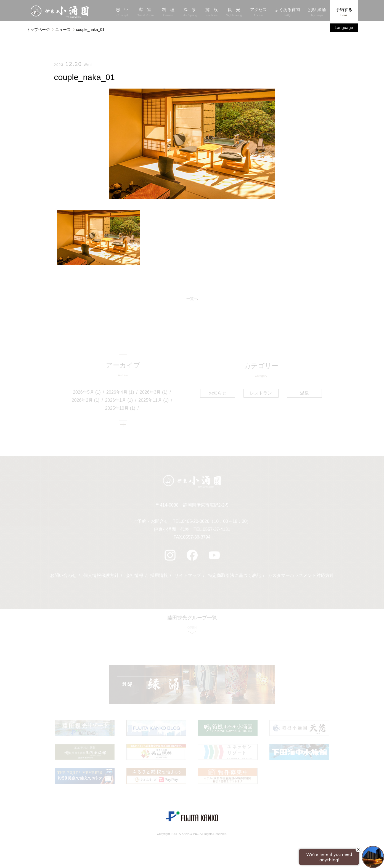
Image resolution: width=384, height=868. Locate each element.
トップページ (38, 30)
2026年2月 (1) (86, 401)
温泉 (304, 393)
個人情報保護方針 (101, 577)
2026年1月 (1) (119, 401)
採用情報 (159, 577)
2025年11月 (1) (154, 401)
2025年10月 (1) (120, 409)
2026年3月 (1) (154, 393)
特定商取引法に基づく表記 (234, 577)
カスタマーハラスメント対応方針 (301, 577)
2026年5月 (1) (87, 393)
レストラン (261, 393)
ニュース (63, 30)
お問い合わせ (63, 577)
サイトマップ (188, 577)
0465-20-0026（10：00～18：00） (217, 523)
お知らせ (218, 393)
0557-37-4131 (217, 531)
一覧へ (192, 299)
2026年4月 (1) (121, 393)
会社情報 (134, 577)
